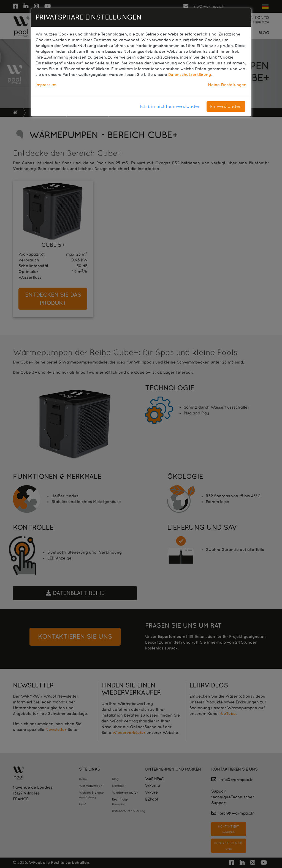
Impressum (46, 85)
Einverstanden (226, 106)
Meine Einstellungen (227, 85)
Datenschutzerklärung (190, 75)
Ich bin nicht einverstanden (170, 106)
